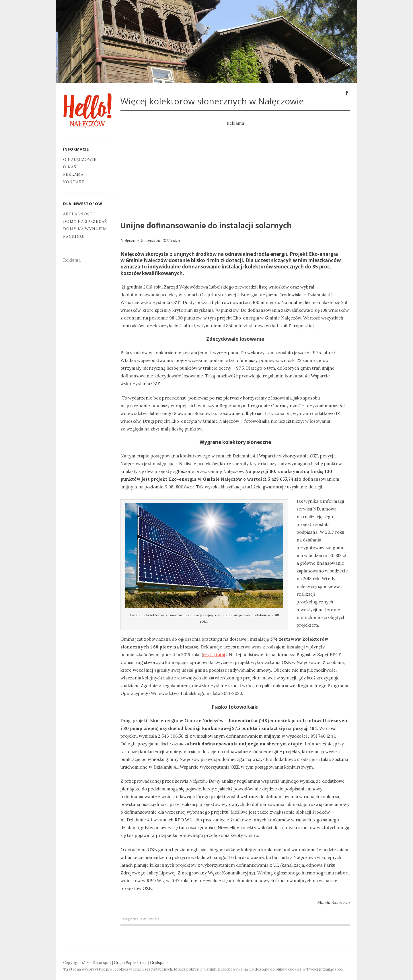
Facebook (347, 93)
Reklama (73, 175)
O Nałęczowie (80, 160)
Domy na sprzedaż (85, 222)
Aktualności (150, 919)
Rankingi (74, 236)
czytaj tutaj (214, 655)
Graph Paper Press (131, 963)
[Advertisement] (235, 167)
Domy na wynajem (85, 229)
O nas (70, 167)
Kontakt (74, 182)
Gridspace (159, 963)
